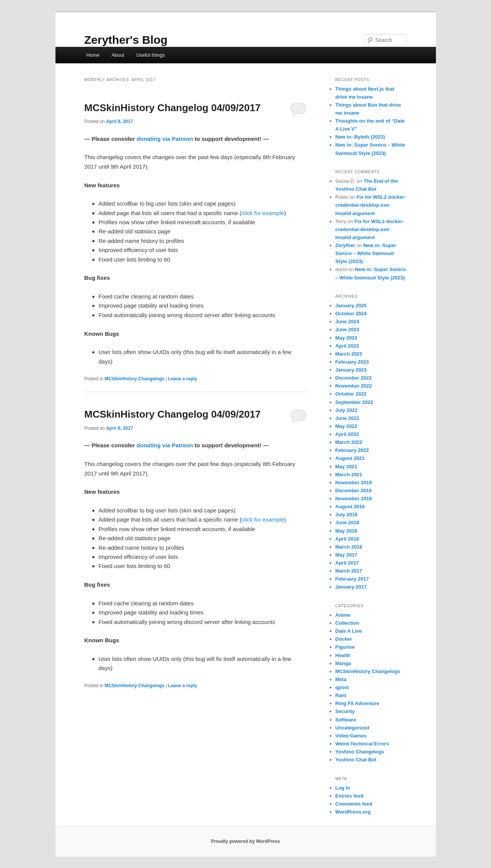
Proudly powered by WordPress (245, 841)
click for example (263, 213)
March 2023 (349, 354)
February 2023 (352, 362)
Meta (341, 679)
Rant (341, 695)
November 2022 (354, 386)
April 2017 (347, 563)
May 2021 (346, 467)
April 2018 (347, 539)
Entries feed (350, 796)
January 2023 (351, 370)
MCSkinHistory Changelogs (134, 379)
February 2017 (352, 579)
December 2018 (354, 491)
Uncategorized (353, 728)
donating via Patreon (165, 139)
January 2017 (351, 587)
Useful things (150, 55)
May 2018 (346, 531)
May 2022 (346, 426)
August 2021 (350, 458)
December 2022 (354, 378)
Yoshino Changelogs (360, 752)
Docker (344, 639)
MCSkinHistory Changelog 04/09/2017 (173, 108)
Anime (343, 615)
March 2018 (349, 547)
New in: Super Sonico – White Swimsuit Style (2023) (366, 253)
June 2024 (347, 322)
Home (93, 55)
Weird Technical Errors (362, 744)
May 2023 (346, 338)
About (118, 55)
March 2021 (349, 475)
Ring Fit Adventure (358, 703)
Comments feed (354, 804)
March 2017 (349, 571)
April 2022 (347, 434)
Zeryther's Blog (126, 40)
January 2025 (351, 306)
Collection (347, 623)
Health (343, 655)
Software (346, 720)
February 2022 (352, 450)
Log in (343, 788)
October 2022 (351, 394)
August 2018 (350, 507)
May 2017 (346, 555)
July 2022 (347, 410)
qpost (342, 687)
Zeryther (345, 245)
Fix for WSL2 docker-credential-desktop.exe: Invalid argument (371, 205)
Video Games (351, 736)
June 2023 (347, 329)
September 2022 (354, 402)
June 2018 (347, 523)
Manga (343, 663)
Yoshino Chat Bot (356, 760)
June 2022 (347, 418)
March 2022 (349, 442)
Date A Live (349, 631)
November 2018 (354, 499)
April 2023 (347, 346)
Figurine (345, 647)
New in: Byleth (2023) (360, 137)
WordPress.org (353, 812)
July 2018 (347, 515)
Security (345, 711)
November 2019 (354, 483)
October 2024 (351, 314)
